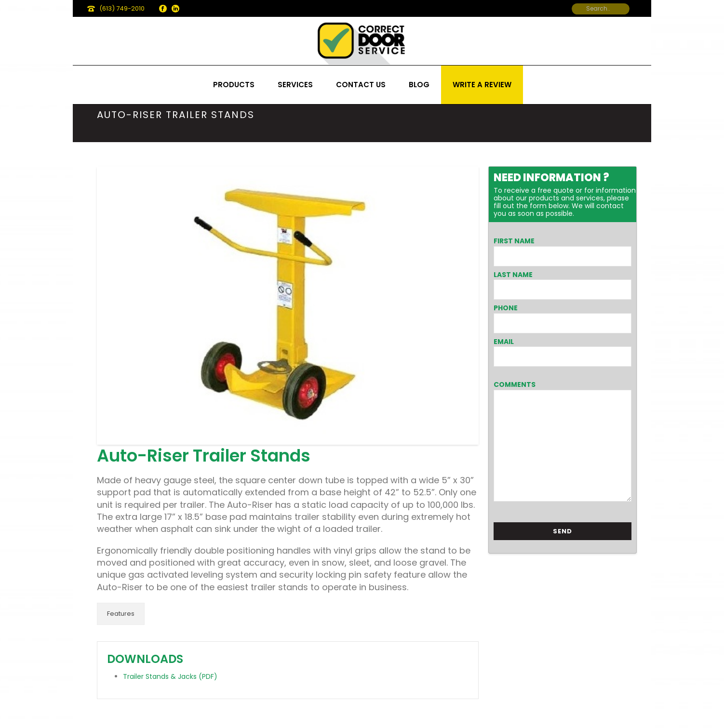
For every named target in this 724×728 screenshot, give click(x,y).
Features (121, 614)
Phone (506, 308)
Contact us (361, 85)
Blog (419, 85)
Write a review (482, 85)
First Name (514, 241)
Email (504, 342)
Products (234, 85)
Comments (515, 384)
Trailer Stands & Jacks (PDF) (170, 676)
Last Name (513, 275)
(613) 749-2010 (122, 8)
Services (295, 85)
